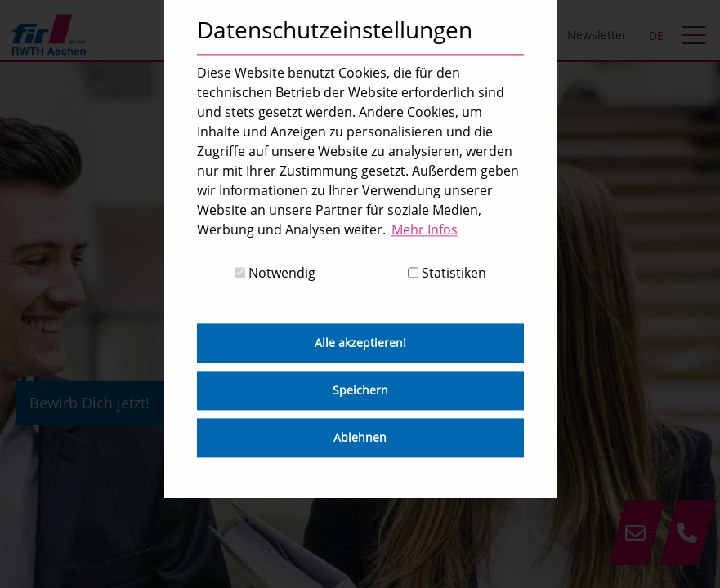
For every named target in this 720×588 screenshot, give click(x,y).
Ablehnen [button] (360, 438)
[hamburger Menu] (696, 37)
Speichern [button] (360, 391)
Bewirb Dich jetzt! (89, 403)
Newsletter (597, 35)
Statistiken (447, 274)
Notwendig (275, 274)
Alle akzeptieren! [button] (360, 343)
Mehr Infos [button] (425, 229)
